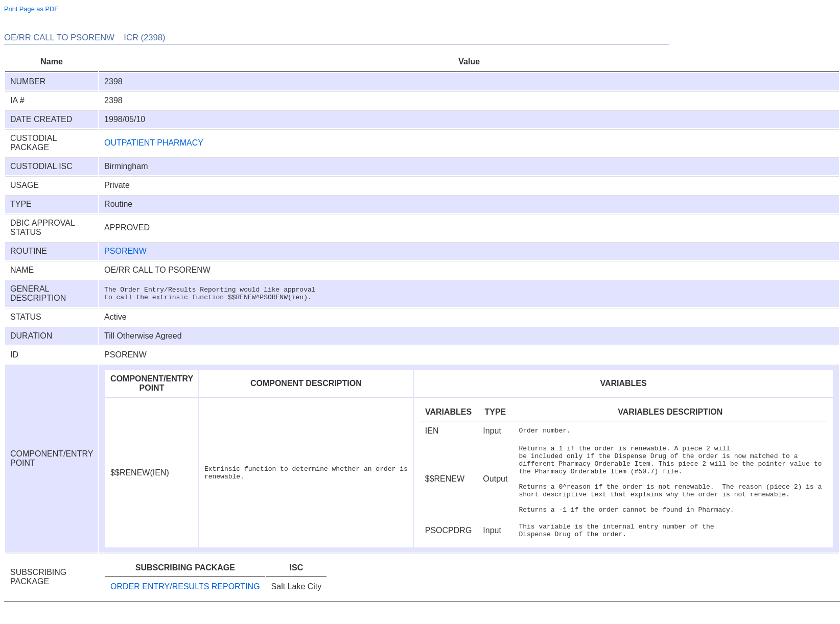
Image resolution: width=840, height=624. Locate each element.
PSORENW (125, 251)
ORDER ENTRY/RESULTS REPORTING (185, 603)
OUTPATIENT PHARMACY (154, 143)
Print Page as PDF (31, 9)
